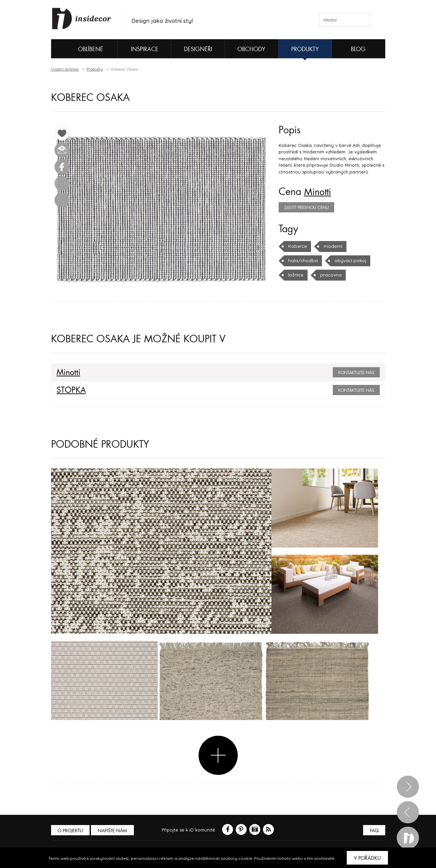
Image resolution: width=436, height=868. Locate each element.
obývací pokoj (347, 260)
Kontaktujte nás (356, 373)
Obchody (251, 49)
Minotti (319, 192)
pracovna (330, 275)
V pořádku (367, 858)
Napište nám (114, 831)
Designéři (198, 49)
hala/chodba (302, 260)
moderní (332, 246)
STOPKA (70, 390)
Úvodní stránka (65, 69)
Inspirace (145, 49)
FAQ (374, 831)
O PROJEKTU (71, 831)
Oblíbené (79, 49)
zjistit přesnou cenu (306, 208)
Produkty (305, 49)
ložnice (296, 275)
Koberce (297, 246)
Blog (358, 49)
